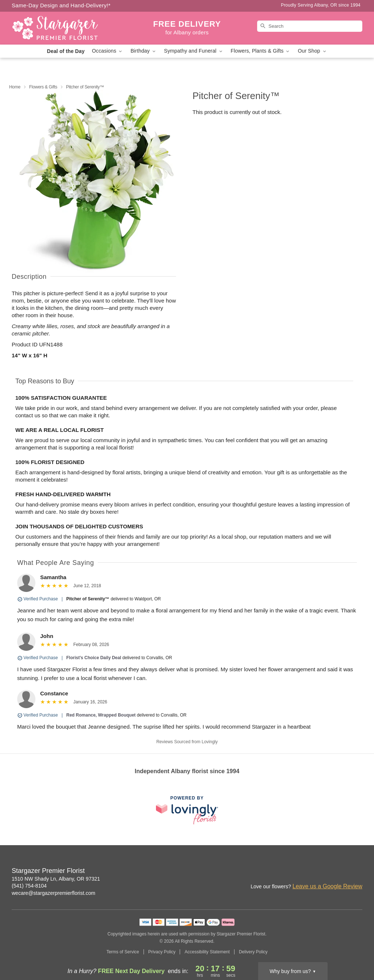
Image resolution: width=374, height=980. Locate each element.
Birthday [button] (144, 51)
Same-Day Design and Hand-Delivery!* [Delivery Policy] (61, 5)
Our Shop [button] (312, 51)
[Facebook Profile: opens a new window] (341, 871)
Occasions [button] (108, 51)
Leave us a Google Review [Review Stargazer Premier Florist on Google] (327, 886)
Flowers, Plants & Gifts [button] (261, 51)
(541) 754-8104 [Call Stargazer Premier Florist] (29, 886)
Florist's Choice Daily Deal (94, 658)
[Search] (310, 26)
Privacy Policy (162, 952)
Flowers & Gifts (43, 87)
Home (15, 87)
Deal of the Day (66, 51)
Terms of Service (123, 952)
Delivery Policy (253, 952)
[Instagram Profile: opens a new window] (325, 871)
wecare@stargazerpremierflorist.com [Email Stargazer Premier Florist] (54, 893)
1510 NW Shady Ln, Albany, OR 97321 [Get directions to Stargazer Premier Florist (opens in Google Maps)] (56, 879)
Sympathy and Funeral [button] (194, 51)
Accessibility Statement (207, 952)
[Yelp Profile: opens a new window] (357, 871)
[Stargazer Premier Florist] (64, 28)
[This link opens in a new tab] (187, 810)
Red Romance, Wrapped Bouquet (101, 715)
